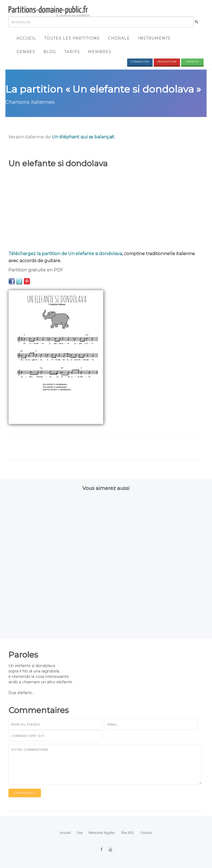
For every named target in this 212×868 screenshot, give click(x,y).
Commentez (25, 793)
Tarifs (72, 52)
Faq (80, 833)
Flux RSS (128, 833)
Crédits (192, 62)
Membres (100, 52)
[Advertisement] (106, 210)
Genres (26, 52)
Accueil (26, 38)
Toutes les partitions (72, 38)
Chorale (119, 38)
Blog (50, 52)
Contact (146, 833)
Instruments (154, 38)
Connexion (140, 62)
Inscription (167, 62)
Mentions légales (102, 833)
